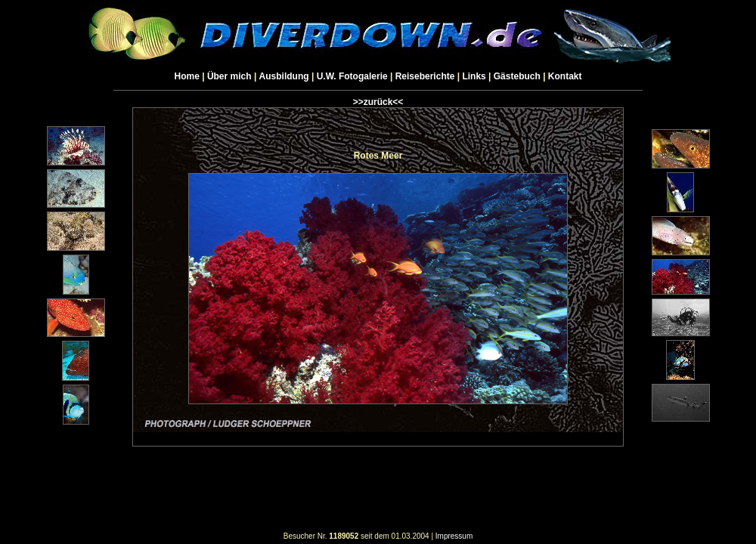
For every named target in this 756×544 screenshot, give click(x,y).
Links (474, 76)
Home (187, 76)
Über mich (229, 76)
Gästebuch (517, 76)
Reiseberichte (425, 76)
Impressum (454, 536)
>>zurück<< (378, 102)
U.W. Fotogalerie (352, 76)
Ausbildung (284, 76)
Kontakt (565, 76)
